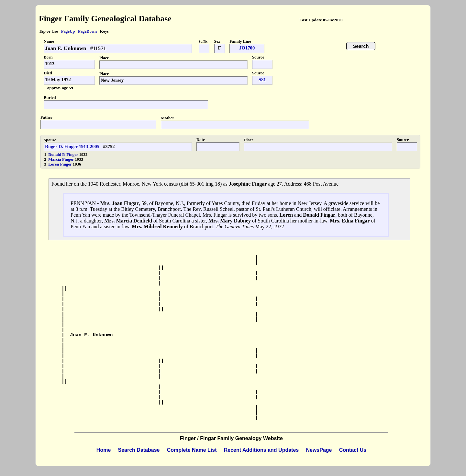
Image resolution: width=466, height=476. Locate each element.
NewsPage (319, 450)
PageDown (87, 31)
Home (104, 450)
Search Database (139, 450)
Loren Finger (61, 164)
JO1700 (247, 48)
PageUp (68, 31)
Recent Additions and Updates (261, 450)
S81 (262, 80)
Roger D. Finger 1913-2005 (72, 146)
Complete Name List (192, 450)
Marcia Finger (61, 159)
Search (361, 46)
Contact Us (353, 450)
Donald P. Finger (64, 155)
